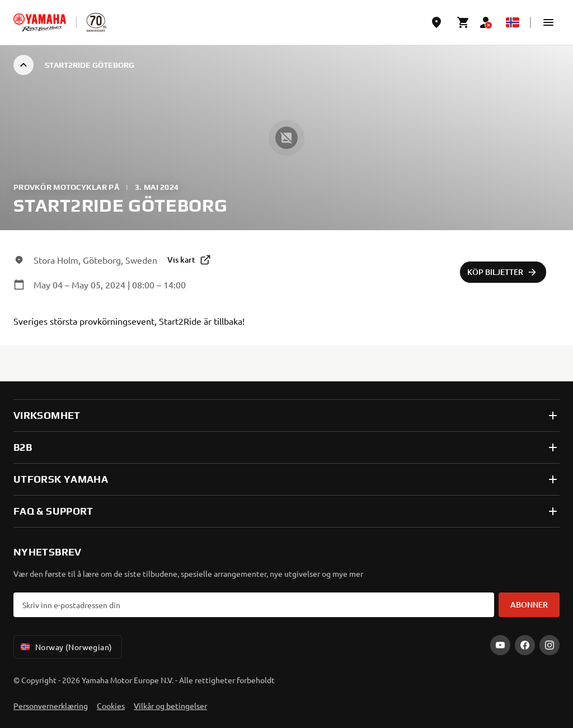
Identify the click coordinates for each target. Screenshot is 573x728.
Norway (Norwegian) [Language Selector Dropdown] (65, 647)
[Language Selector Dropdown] (513, 22)
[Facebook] (525, 645)
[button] (548, 22)
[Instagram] (549, 645)
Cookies (111, 706)
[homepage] (40, 22)
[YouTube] (500, 645)
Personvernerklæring (51, 706)
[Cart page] (463, 22)
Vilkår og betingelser (170, 706)
